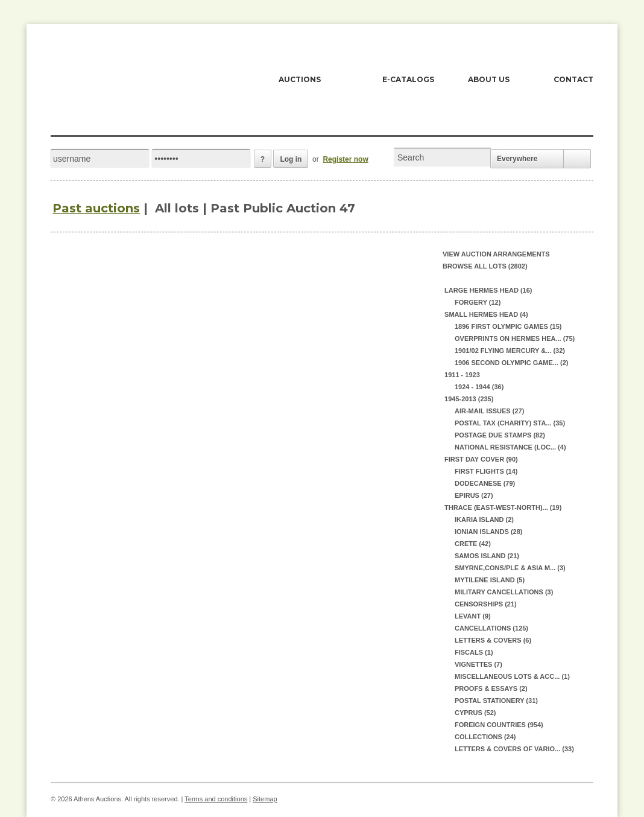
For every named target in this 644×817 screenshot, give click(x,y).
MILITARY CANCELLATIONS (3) (504, 592)
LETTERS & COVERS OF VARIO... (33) (514, 749)
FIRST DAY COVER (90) (480, 459)
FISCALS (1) (474, 652)
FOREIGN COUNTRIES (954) (499, 725)
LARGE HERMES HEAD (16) (488, 290)
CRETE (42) (473, 544)
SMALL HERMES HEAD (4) (485, 314)
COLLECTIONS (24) (485, 737)
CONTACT (573, 79)
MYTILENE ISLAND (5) (490, 580)
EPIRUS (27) (474, 495)
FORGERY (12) (478, 302)
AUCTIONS (300, 79)
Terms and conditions (216, 799)
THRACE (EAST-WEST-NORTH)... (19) (502, 507)
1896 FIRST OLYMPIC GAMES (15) (508, 326)
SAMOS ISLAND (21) (487, 556)
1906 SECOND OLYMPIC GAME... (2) (511, 363)
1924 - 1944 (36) (479, 387)
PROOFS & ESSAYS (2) (491, 688)
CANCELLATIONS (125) (491, 628)
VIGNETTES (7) (478, 664)
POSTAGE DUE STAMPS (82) (500, 435)
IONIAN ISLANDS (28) (488, 532)
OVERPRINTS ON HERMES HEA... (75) (515, 339)
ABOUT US (489, 79)
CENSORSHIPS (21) (486, 604)
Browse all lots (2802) (485, 266)
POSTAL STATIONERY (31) (496, 701)
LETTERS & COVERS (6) (493, 640)
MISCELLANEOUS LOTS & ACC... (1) (512, 676)
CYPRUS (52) (475, 713)
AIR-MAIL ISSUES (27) (489, 411)
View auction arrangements (496, 254)
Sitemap (265, 799)
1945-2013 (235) (468, 399)
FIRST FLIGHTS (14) (486, 471)
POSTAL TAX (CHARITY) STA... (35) (510, 423)
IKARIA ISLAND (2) (484, 520)
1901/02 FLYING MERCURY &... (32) (510, 351)
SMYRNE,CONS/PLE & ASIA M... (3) (510, 568)
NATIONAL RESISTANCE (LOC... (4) (510, 447)
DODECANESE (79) (485, 483)
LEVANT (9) (473, 616)
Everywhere (517, 159)
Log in (291, 159)
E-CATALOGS (408, 79)
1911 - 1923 (461, 375)
